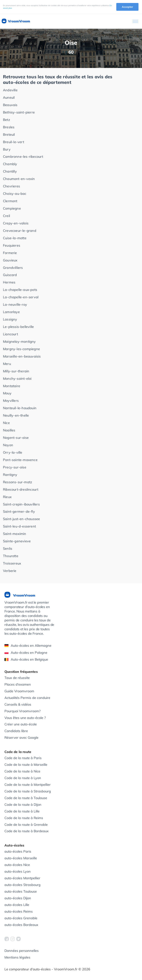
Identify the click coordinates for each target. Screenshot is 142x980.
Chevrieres (11, 186)
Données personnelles (22, 951)
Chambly (10, 164)
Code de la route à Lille (22, 811)
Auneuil (9, 97)
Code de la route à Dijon (23, 805)
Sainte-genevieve (17, 541)
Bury (7, 149)
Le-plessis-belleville (18, 327)
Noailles (9, 430)
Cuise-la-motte (15, 238)
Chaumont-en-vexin (19, 179)
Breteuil (9, 135)
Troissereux (12, 563)
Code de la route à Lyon (23, 778)
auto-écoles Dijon (18, 898)
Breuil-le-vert (13, 142)
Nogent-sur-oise (16, 438)
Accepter (127, 7)
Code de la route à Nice (22, 771)
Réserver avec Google (21, 738)
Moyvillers (11, 401)
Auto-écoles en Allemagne (28, 646)
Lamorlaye (11, 312)
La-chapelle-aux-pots (20, 290)
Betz (6, 120)
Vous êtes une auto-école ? (25, 718)
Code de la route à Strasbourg (28, 791)
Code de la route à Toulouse (26, 798)
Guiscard (10, 275)
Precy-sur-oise (15, 467)
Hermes (9, 282)
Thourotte (11, 556)
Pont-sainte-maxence (20, 460)
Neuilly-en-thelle (16, 415)
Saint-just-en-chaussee (21, 519)
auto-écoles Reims (19, 911)
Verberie (10, 571)
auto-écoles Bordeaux (21, 925)
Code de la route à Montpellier (28, 785)
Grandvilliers (13, 268)
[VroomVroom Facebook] (7, 939)
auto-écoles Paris (18, 851)
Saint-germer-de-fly (19, 511)
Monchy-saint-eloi (17, 379)
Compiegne (12, 208)
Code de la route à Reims (24, 818)
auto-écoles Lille (17, 905)
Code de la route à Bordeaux (27, 831)
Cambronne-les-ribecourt (23, 157)
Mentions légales (17, 957)
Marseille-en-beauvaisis (22, 356)
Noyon (8, 445)
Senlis (8, 549)
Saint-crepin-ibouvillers (21, 504)
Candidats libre (16, 731)
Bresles (9, 127)
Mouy (7, 393)
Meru (7, 364)
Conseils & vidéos (18, 704)
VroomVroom (16, 21)
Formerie (10, 253)
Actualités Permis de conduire (27, 698)
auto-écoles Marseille (21, 858)
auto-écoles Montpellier (22, 878)
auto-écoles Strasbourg (22, 885)
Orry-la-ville (13, 452)
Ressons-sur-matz (17, 482)
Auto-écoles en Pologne (26, 653)
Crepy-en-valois (16, 223)
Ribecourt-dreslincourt (21, 489)
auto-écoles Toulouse (21, 891)
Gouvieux (10, 260)
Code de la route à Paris (23, 758)
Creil (6, 216)
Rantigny (10, 475)
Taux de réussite (17, 678)
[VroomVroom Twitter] (18, 939)
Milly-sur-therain (16, 371)
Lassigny (10, 319)
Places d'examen (18, 684)
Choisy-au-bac (15, 194)
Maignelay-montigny (19, 342)
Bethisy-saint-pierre (19, 112)
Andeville (10, 90)
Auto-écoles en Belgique (26, 659)
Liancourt (10, 334)
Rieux (7, 497)
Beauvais (10, 105)
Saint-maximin (15, 534)
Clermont (10, 201)
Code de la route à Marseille (26, 765)
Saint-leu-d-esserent (19, 526)
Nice (6, 423)
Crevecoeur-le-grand (20, 231)
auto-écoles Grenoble (21, 918)
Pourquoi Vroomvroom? (22, 711)
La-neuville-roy (15, 304)
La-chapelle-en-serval (21, 297)
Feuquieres (12, 245)
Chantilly (10, 171)
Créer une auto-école (21, 724)
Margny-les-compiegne (21, 349)
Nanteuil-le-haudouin (20, 408)
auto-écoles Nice (17, 865)
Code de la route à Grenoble (26, 825)
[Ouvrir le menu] (135, 21)
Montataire (12, 386)
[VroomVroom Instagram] (13, 939)
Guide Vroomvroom (19, 691)
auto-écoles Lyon (18, 871)
